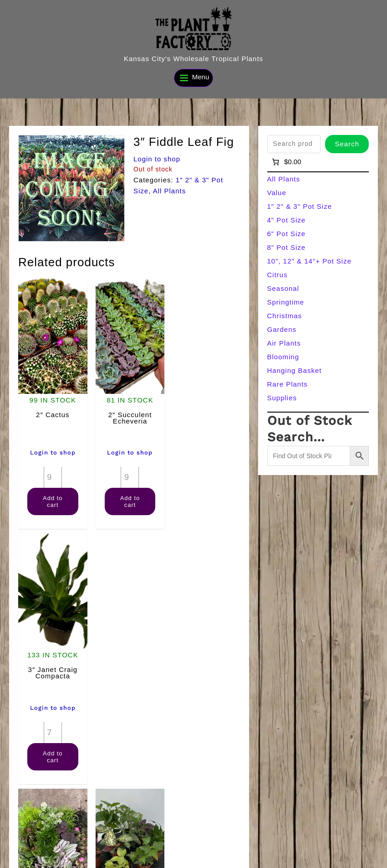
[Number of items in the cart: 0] (286, 162)
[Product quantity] (52, 476)
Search (347, 144)
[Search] (362, 840)
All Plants (170, 191)
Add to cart (52, 500)
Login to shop (157, 159)
